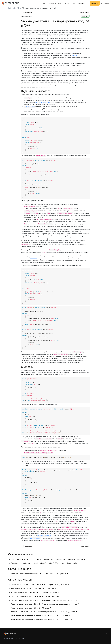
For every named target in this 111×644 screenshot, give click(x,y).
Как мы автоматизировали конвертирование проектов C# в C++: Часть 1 (41, 620)
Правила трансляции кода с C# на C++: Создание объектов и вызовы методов (44, 600)
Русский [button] (105, 3)
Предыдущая (26, 12)
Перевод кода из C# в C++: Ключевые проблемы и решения (36, 596)
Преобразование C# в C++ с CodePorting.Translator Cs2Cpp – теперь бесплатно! (44, 563)
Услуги (44, 3)
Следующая (85, 12)
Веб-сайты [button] (81, 3)
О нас (73, 3)
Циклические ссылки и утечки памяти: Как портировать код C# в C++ (40, 585)
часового (33, 258)
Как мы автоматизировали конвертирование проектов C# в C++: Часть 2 (42, 616)
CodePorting (12, 8)
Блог (59, 3)
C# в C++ (85, 16)
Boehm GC (76, 56)
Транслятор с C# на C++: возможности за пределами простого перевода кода (44, 612)
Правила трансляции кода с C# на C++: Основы (31, 608)
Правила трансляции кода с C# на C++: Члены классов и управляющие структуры (45, 604)
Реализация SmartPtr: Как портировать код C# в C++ (33, 588)
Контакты (95, 3)
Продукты (52, 3)
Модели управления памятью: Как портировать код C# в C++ (37, 592)
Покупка (66, 3)
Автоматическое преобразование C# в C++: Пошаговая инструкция (39, 574)
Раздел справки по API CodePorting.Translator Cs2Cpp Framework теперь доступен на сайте (49, 559)
